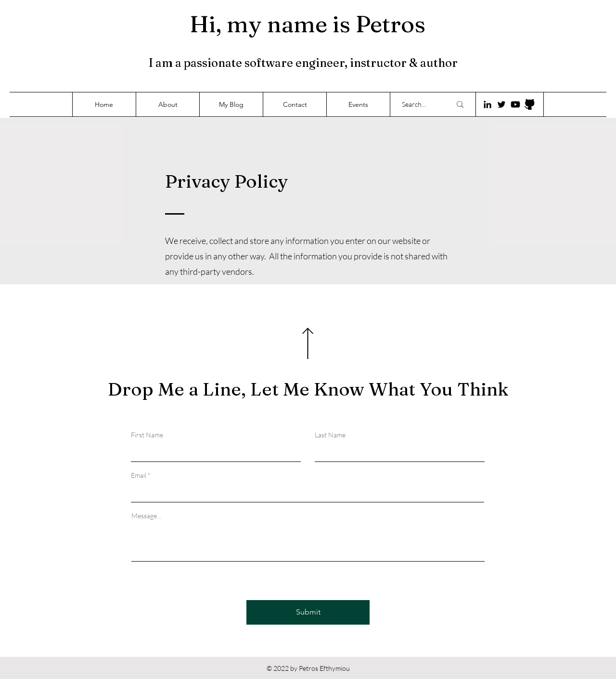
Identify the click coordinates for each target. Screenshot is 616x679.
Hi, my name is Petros (308, 24)
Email (139, 475)
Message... (146, 516)
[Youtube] (515, 104)
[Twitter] (501, 104)
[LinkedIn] (488, 104)
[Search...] (419, 104)
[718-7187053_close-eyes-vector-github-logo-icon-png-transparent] (529, 104)
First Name (147, 435)
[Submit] (308, 612)
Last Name (330, 435)
